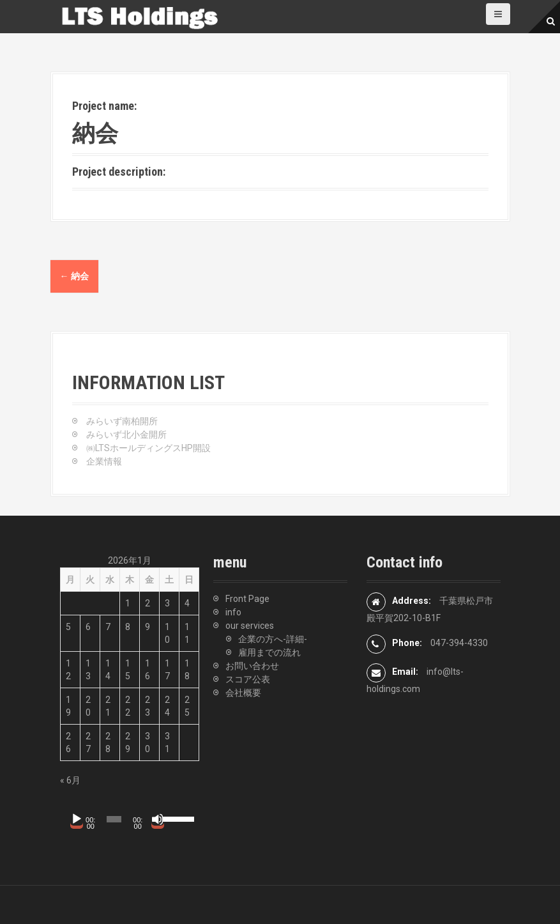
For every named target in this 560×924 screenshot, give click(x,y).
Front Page (247, 599)
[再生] (77, 819)
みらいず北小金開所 (126, 435)
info (233, 612)
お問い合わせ (252, 666)
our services (250, 626)
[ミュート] (158, 819)
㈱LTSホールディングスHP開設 (148, 448)
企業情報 (104, 461)
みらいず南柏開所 (122, 421)
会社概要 (243, 693)
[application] (127, 819)
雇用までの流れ (269, 652)
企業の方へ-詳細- (273, 639)
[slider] (114, 819)
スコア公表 (248, 679)
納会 (74, 276)
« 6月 (70, 780)
